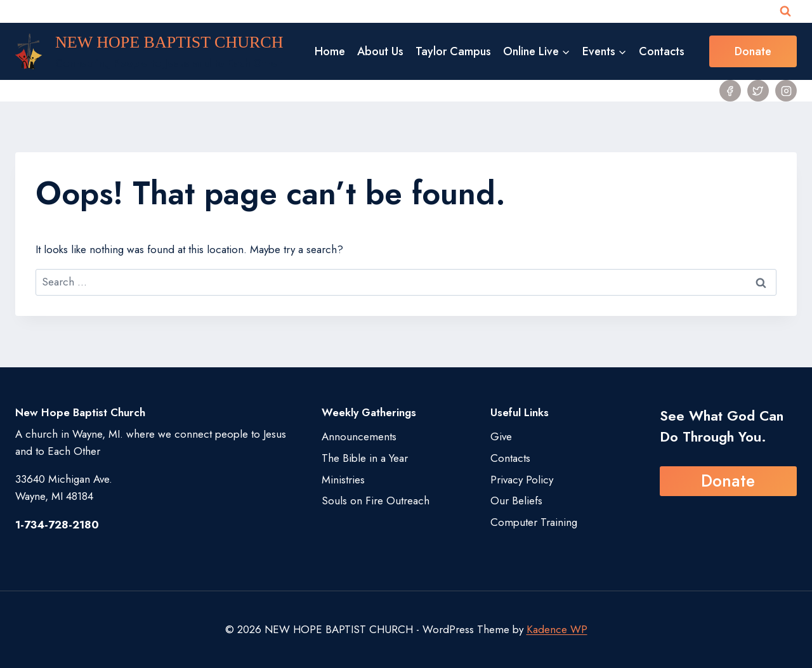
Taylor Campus (453, 51)
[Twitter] (758, 91)
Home (330, 51)
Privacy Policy (522, 480)
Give (501, 436)
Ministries (343, 480)
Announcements (359, 436)
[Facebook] (730, 91)
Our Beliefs (516, 501)
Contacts (662, 51)
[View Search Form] (785, 11)
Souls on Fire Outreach (376, 501)
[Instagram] (786, 91)
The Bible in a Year (365, 458)
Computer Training (534, 522)
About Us (380, 51)
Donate (753, 51)
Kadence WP (557, 629)
